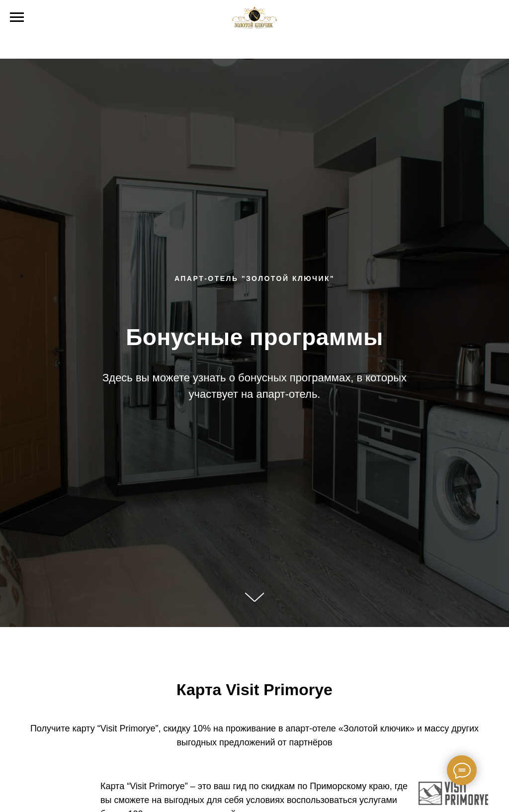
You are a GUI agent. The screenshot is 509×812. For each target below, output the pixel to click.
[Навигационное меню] (17, 17)
